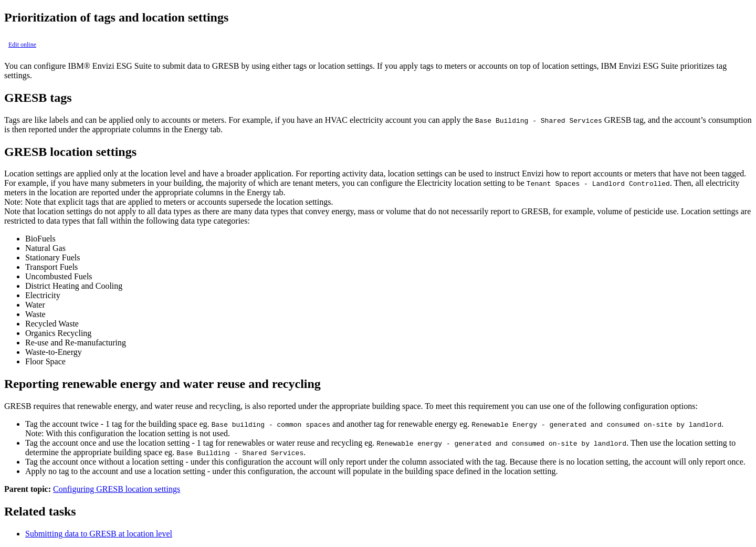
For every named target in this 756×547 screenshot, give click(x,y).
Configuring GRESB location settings (117, 489)
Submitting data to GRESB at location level (99, 534)
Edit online (22, 45)
